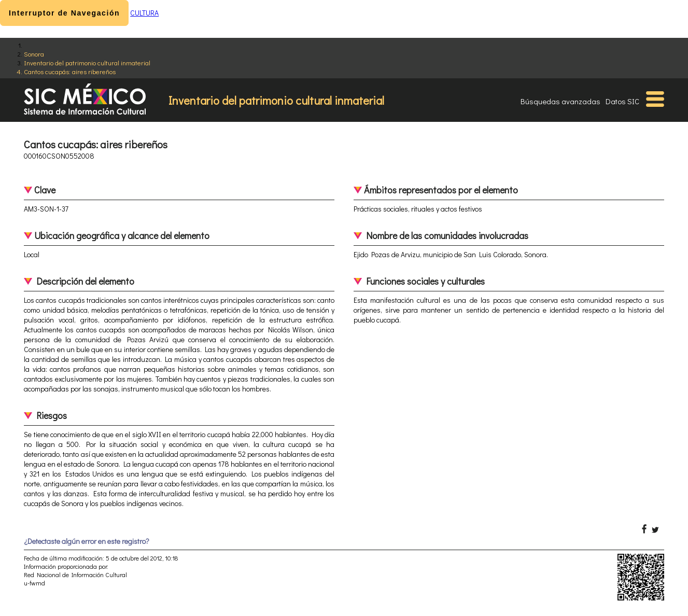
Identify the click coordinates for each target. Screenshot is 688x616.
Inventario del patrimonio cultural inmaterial (87, 62)
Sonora (34, 54)
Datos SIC (622, 101)
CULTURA (144, 13)
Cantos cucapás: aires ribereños (70, 71)
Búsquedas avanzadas (560, 101)
